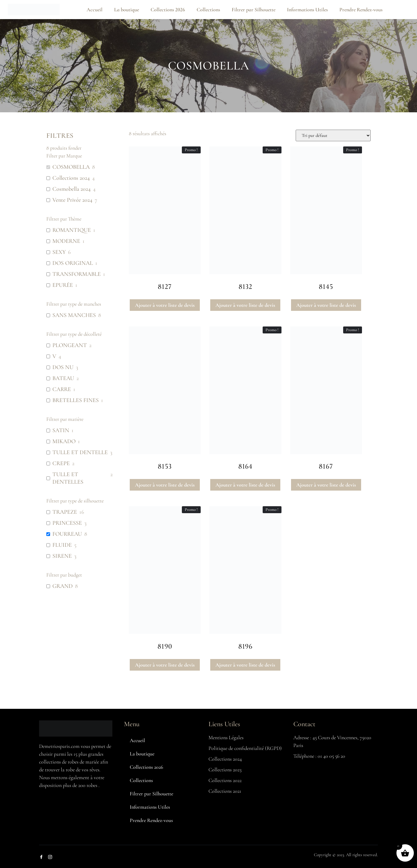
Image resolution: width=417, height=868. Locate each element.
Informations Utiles (307, 10)
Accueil (95, 10)
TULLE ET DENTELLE (80, 452)
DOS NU (63, 367)
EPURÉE (63, 285)
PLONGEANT (70, 345)
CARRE (62, 389)
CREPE (61, 463)
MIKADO (64, 441)
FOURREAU (67, 534)
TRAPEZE (65, 512)
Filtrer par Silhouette (254, 10)
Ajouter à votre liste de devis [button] (165, 305)
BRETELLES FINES (76, 400)
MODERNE (66, 241)
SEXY (59, 252)
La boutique (127, 10)
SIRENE (62, 556)
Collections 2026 (168, 10)
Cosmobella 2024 (72, 189)
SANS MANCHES (74, 315)
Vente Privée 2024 (72, 200)
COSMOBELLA (71, 167)
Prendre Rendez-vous (361, 10)
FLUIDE (62, 545)
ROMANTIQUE (72, 230)
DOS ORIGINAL (73, 263)
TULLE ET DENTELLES (68, 478)
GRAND (63, 586)
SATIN (61, 430)
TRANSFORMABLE (77, 274)
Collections (208, 10)
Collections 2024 (71, 178)
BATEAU (63, 378)
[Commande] (333, 135)
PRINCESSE (67, 523)
